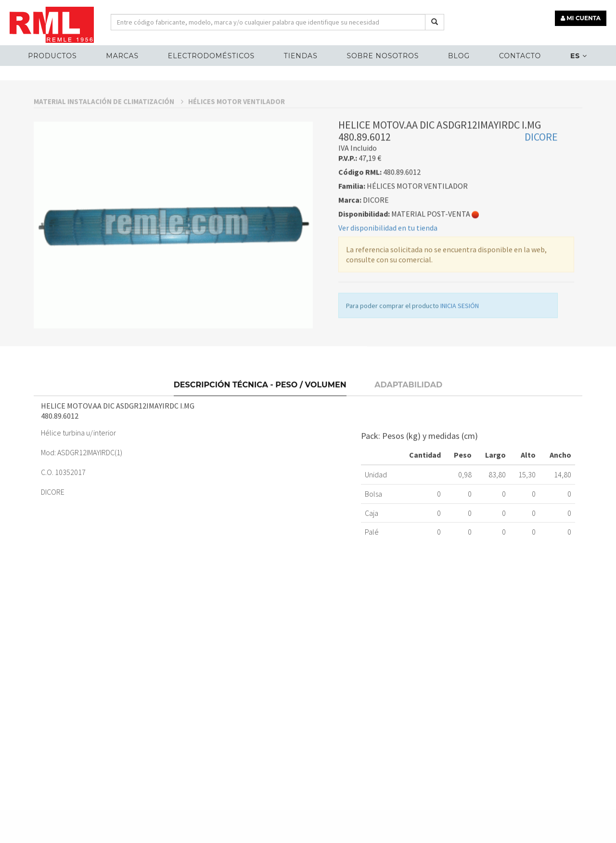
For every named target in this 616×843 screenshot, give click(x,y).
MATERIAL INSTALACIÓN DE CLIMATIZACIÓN (109, 167)
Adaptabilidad (408, 446)
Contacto (520, 56)
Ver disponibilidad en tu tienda (388, 294)
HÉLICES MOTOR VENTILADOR (237, 167)
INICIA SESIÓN (460, 371)
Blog (459, 56)
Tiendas (301, 56)
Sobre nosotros (383, 56)
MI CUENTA (581, 18)
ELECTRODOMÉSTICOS (211, 56)
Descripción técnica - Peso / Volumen (260, 446)
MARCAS (122, 56)
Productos (52, 56)
